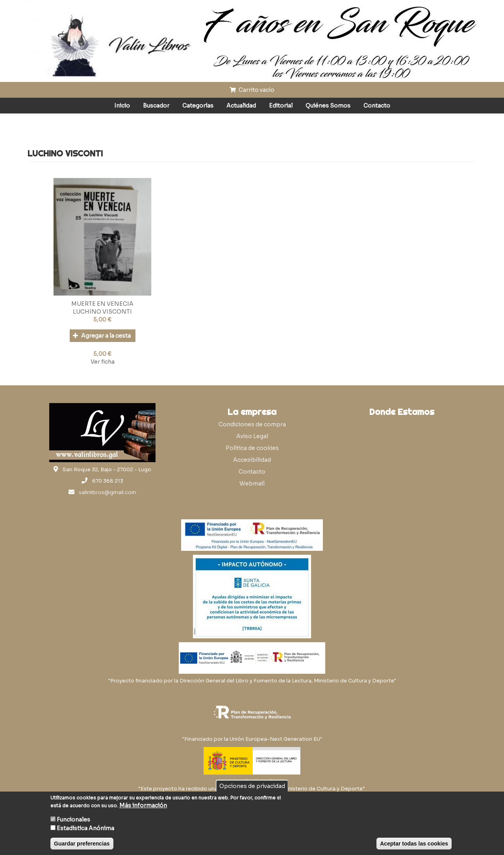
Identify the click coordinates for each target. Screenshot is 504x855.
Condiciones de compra (252, 424)
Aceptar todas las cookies (414, 844)
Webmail (252, 483)
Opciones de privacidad (252, 786)
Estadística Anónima (85, 828)
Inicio (122, 106)
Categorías (198, 106)
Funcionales (73, 820)
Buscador (156, 106)
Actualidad (241, 106)
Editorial (281, 106)
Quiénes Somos (328, 106)
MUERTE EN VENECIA (102, 304)
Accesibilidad (252, 460)
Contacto (377, 106)
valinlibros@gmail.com (107, 493)
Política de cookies (252, 448)
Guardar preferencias (82, 844)
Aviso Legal (252, 436)
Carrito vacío (252, 90)
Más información (143, 805)
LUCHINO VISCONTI (102, 312)
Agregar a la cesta (102, 336)
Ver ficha (103, 362)
